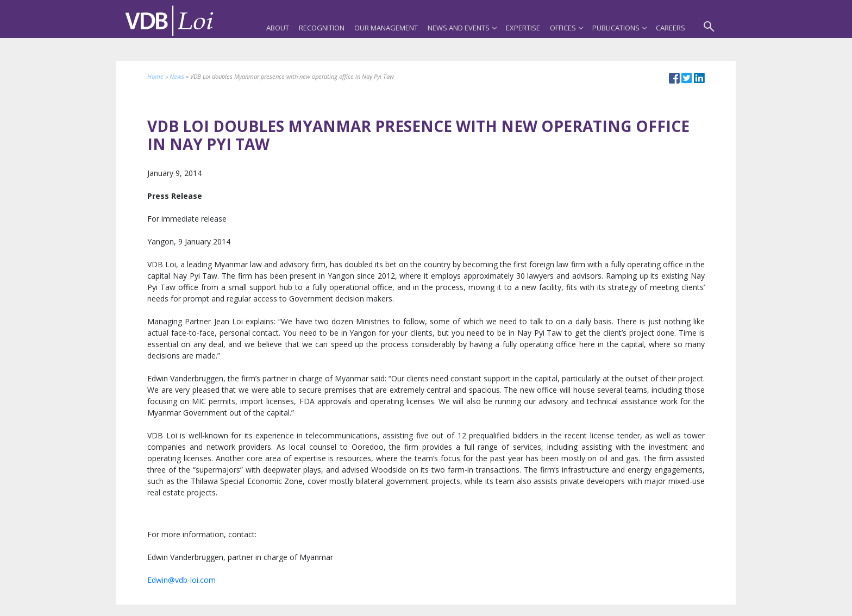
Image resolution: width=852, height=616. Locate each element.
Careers (671, 28)
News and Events (462, 28)
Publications (619, 28)
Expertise (523, 28)
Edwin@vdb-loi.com (181, 580)
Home (155, 76)
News (177, 76)
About (278, 28)
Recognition (322, 28)
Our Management (386, 28)
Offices (566, 28)
